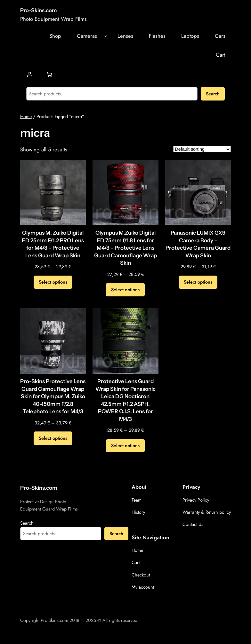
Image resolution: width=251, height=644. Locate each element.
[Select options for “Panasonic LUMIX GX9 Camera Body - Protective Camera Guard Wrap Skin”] (198, 282)
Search (213, 94)
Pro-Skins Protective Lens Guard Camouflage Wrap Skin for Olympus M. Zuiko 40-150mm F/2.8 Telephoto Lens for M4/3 (53, 396)
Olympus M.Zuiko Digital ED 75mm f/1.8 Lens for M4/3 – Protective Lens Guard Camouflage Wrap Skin (125, 248)
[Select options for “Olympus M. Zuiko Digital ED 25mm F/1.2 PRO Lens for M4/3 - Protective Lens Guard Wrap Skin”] (53, 282)
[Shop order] (202, 149)
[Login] (29, 74)
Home (26, 117)
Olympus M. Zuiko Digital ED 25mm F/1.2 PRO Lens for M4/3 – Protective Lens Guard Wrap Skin (53, 244)
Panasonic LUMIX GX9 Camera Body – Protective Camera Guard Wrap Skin (198, 244)
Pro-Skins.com (39, 10)
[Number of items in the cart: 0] (49, 74)
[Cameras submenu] (105, 36)
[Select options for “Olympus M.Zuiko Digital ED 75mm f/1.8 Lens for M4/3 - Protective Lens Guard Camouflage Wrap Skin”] (125, 290)
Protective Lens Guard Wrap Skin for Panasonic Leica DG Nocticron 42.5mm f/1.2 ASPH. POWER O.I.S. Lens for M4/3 (125, 400)
